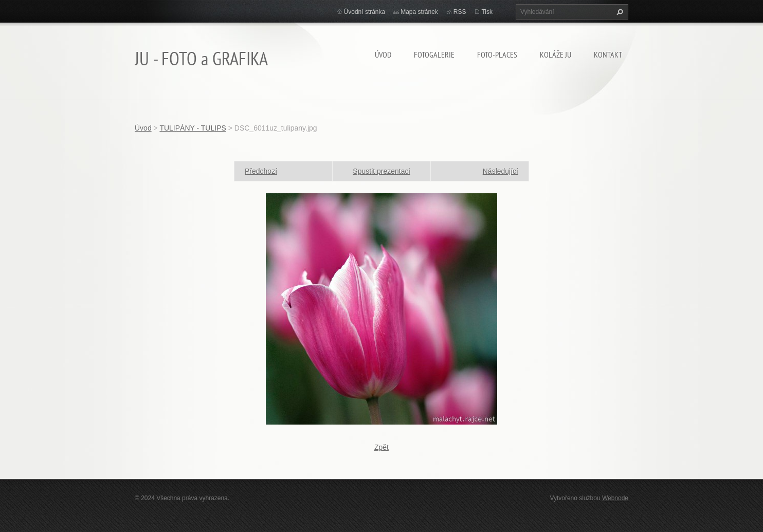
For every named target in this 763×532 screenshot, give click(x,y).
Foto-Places (497, 54)
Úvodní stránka (365, 12)
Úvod (383, 54)
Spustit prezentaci (381, 171)
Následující (501, 171)
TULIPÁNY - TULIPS (193, 128)
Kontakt (608, 54)
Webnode (615, 498)
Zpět (382, 447)
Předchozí (261, 171)
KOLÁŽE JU (556, 54)
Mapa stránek (419, 12)
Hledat (619, 12)
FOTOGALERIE (434, 54)
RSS (460, 12)
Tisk (487, 12)
